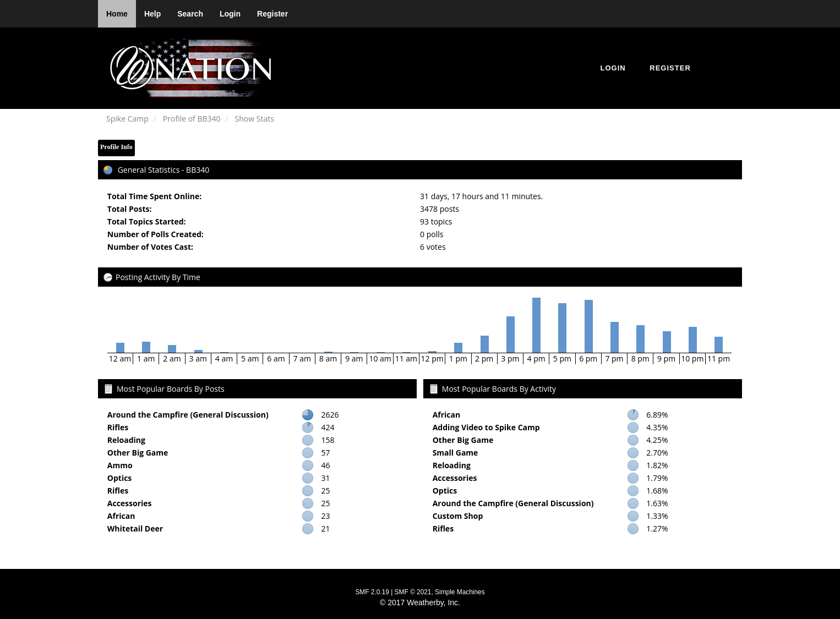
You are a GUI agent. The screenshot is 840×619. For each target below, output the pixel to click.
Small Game (456, 453)
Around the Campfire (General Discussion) (188, 415)
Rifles (118, 427)
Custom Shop (458, 516)
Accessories (130, 503)
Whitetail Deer (135, 528)
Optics (120, 478)
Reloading (126, 440)
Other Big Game (138, 453)
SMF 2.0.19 (372, 592)
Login (230, 14)
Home (117, 14)
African (121, 516)
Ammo (120, 465)
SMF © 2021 (413, 592)
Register (272, 14)
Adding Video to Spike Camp (486, 427)
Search (190, 14)
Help (152, 14)
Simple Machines (460, 592)
